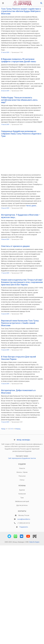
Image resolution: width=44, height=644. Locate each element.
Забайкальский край (22, 501)
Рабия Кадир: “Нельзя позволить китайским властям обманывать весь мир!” (19, 100)
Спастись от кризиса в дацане (15, 246)
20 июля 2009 (5, 91)
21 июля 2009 (5, 52)
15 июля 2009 (5, 350)
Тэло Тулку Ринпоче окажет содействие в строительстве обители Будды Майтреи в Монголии (21, 11)
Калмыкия (22, 494)
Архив (25, 472)
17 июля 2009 (5, 273)
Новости (22, 468)
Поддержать (24, 527)
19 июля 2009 (5, 124)
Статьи (22, 480)
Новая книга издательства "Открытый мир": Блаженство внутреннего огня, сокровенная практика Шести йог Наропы (22, 282)
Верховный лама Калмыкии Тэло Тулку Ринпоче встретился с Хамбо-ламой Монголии (20, 323)
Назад (3, 429)
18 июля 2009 (5, 208)
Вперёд (18, 429)
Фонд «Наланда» (24, 440)
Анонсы (19, 472)
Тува (22, 498)
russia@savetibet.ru (24, 519)
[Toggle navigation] (3, 3)
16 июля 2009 (5, 314)
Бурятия (22, 490)
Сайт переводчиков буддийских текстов (22, 458)
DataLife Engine (34, 542)
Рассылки (22, 476)
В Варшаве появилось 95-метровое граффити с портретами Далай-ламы (19, 60)
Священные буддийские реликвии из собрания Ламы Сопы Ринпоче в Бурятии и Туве (21, 134)
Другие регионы (22, 505)
